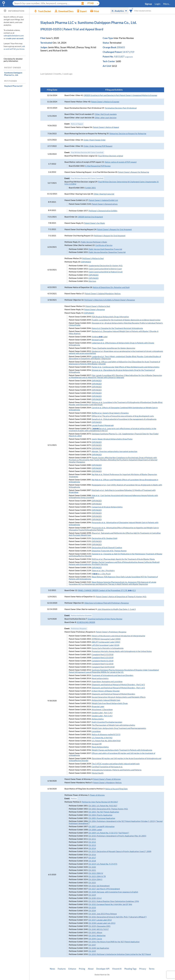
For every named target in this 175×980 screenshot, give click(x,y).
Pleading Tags (130, 969)
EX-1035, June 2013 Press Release (103, 914)
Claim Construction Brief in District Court (105, 269)
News (52, 969)
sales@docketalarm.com (14, 35)
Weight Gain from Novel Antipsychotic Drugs (110, 703)
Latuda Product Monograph (103, 425)
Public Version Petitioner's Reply (94, 242)
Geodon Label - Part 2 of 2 (102, 716)
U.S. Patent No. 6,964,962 (102, 738)
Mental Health (98, 773)
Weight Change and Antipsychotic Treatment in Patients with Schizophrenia (122, 750)
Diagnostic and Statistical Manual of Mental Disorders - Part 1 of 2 (118, 688)
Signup (148, 4)
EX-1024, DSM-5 (95, 879)
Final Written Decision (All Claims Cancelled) (87, 152)
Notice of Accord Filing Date (116, 789)
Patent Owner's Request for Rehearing (134, 172)
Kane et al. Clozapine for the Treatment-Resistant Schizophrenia (117, 328)
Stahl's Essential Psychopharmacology (107, 722)
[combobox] (131, 11)
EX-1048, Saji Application (99, 948)
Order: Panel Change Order (95, 140)
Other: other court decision (106, 118)
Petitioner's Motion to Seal (93, 258)
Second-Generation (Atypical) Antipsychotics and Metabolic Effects (119, 697)
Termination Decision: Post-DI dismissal (121, 108)
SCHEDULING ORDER (86, 622)
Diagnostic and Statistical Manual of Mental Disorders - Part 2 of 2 (118, 685)
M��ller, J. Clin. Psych (101, 574)
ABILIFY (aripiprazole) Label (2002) (106, 642)
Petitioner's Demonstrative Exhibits (103, 211)
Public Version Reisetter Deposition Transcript (107, 252)
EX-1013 (92, 845)
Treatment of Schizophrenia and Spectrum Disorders (113, 675)
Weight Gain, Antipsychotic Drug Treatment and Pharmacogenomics (119, 728)
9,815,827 (119, 57)
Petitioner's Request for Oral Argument (110, 236)
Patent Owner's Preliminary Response (111, 632)
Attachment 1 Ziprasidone (102, 710)
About (91, 969)
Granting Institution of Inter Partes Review (105, 619)
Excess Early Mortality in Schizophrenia (108, 648)
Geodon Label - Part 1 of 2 (102, 713)
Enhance (72, 969)
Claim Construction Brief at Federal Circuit (106, 272)
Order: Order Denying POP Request (98, 146)
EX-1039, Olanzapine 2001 (100, 926)
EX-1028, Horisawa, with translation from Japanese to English (113, 892)
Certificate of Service (104, 245)
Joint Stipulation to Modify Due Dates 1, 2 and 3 (117, 609)
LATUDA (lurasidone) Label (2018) (106, 645)
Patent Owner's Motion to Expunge (105, 102)
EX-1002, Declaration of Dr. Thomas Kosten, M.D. (108, 809)
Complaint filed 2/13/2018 (103, 655)
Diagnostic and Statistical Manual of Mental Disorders (113, 694)
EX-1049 (92, 951)
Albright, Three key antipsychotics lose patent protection (114, 451)
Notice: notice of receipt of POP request (121, 162)
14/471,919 (128, 52)
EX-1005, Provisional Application (102, 818)
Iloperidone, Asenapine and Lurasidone (107, 682)
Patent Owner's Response (95, 310)
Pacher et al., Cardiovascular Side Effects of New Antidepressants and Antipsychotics (126, 367)
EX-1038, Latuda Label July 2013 (102, 923)
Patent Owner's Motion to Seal (98, 306)
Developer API (103, 969)
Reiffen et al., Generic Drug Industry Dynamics (110, 413)
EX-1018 (92, 861)
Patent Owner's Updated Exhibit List (103, 200)
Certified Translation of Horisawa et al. (107, 767)
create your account (15, 38)
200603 (121, 47)
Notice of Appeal (77, 124)
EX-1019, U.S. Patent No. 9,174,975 (103, 864)
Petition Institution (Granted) (81, 616)
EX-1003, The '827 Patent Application (104, 812)
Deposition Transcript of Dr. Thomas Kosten (109, 551)
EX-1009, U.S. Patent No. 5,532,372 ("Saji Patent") (109, 833)
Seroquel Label (98, 340)
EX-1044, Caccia (95, 939)
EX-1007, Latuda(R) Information (102, 826)
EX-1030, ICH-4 (95, 898)
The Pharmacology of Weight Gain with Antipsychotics (113, 725)
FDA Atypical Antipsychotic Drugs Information (110, 317)
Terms (152, 969)
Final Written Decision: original (111, 156)
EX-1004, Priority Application (100, 815)
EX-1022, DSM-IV (96, 873)
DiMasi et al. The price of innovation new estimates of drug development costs (123, 416)
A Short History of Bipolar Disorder (106, 691)
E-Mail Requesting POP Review (98, 166)
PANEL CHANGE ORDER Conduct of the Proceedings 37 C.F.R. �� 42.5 (107, 590)
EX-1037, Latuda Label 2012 (100, 920)
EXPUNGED (86, 262)
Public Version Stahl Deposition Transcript (105, 249)
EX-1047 (92, 945)
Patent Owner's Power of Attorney (107, 779)
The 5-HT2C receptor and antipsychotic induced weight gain (116, 764)
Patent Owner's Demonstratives (105, 204)
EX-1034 (92, 911)
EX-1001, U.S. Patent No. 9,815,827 (103, 806)
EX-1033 (92, 908)
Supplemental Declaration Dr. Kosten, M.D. (106, 266)
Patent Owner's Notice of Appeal (106, 127)
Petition (74, 799)
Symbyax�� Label (100, 337)
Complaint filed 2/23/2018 (103, 658)
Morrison (92, 281)
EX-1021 (92, 870)
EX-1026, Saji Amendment (99, 886)
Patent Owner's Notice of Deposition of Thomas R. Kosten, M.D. (121, 597)
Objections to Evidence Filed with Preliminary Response (107, 603)
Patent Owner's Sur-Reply (95, 223)
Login (158, 4)
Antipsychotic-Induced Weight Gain (106, 700)
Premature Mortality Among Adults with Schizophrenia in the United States (122, 651)
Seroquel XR (97, 744)
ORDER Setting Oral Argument (90, 217)
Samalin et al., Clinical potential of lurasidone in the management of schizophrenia (124, 419)
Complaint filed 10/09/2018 (103, 667)
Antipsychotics (98, 719)
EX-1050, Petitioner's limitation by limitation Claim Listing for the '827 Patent (120, 954)
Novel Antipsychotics (100, 747)
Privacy (143, 969)
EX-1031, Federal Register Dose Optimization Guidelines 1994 (114, 901)
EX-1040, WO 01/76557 (99, 929)
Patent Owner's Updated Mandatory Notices (103, 294)
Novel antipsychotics (100, 678)
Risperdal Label (98, 706)
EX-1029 (92, 895)
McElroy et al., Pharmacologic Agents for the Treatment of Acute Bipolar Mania (123, 559)
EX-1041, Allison (95, 932)
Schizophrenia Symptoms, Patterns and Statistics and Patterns (117, 770)
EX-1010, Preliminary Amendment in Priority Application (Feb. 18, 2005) (117, 836)
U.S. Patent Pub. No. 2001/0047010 (106, 741)
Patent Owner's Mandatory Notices (107, 783)
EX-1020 (92, 867)
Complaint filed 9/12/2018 (103, 664)
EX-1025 (92, 883)
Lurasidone (96, 731)
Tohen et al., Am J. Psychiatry (103, 571)
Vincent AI (117, 969)
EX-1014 (92, 848)
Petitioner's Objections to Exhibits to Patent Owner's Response (110, 300)
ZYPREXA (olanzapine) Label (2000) (106, 639)
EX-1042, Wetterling (97, 936)
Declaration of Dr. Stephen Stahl (105, 538)
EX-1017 (92, 858)
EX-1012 (92, 842)
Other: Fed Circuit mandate (106, 114)
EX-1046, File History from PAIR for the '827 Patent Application (114, 942)
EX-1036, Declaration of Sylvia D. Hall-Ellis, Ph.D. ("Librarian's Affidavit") (118, 917)
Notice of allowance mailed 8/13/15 (106, 734)
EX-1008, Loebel (95, 830)
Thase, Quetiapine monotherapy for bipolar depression (113, 348)
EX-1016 (92, 855)
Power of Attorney (97, 795)
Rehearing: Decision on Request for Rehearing (128, 134)
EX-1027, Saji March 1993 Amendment (104, 889)
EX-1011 (92, 839)
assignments (129, 57)
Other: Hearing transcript (104, 194)
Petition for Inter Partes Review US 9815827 (100, 802)
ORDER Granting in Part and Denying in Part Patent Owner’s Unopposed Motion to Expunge (120, 95)
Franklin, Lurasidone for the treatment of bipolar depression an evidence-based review (126, 320)
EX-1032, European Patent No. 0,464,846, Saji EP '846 (110, 904)
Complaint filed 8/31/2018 (103, 661)
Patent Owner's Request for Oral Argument (114, 229)
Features (62, 969)
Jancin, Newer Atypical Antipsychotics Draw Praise (112, 439)
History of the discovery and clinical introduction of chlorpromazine (118, 636)
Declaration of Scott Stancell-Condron (107, 548)
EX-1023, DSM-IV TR (97, 876)
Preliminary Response (79, 629)
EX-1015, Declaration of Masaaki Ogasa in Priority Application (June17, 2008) (120, 851)
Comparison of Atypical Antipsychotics (107, 507)
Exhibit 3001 (91, 188)
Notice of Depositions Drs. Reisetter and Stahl (111, 287)
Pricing (82, 969)
